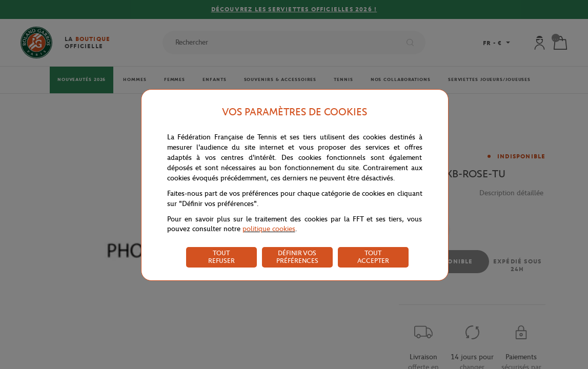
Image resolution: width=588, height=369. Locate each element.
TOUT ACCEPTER (373, 257)
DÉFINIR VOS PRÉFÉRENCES (297, 257)
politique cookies (269, 229)
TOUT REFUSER (221, 257)
